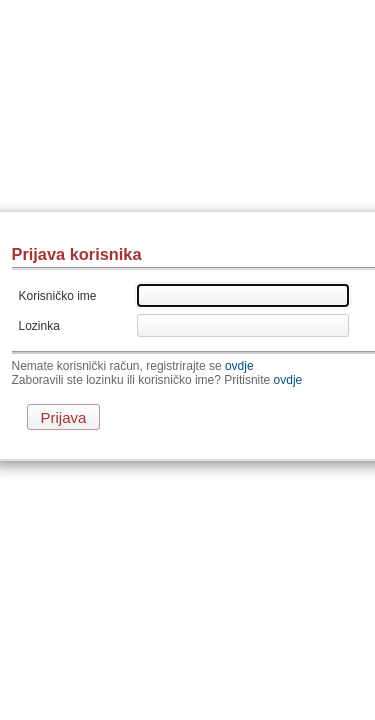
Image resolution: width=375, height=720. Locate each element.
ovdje (239, 366)
